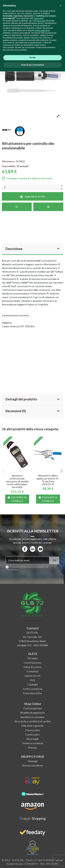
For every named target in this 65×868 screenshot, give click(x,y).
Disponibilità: (9, 166)
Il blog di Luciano (32, 667)
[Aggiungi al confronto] (48, 207)
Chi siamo (33, 658)
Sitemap (32, 748)
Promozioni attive (32, 693)
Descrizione (33, 249)
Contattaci (33, 671)
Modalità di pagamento (33, 713)
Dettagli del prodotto (33, 399)
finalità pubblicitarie (42, 827)
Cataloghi (33, 684)
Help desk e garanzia (32, 726)
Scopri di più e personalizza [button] (33, 861)
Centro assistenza (33, 689)
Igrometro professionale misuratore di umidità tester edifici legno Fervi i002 (17, 481)
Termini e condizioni (32, 743)
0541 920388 (41, 645)
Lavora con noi (32, 676)
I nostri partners (33, 663)
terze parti (41, 817)
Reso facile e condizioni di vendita (33, 721)
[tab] (33, 249)
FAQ (33, 680)
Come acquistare (33, 708)
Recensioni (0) (33, 411)
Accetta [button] (32, 854)
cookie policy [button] (39, 815)
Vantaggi (33, 761)
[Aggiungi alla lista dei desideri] (17, 207)
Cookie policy (32, 735)
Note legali (32, 739)
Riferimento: (9, 161)
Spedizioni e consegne (32, 717)
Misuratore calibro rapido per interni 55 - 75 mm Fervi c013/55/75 (48, 480)
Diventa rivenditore (32, 765)
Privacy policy (33, 730)
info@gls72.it (24, 645)
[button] (4, 471)
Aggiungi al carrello (33, 196)
